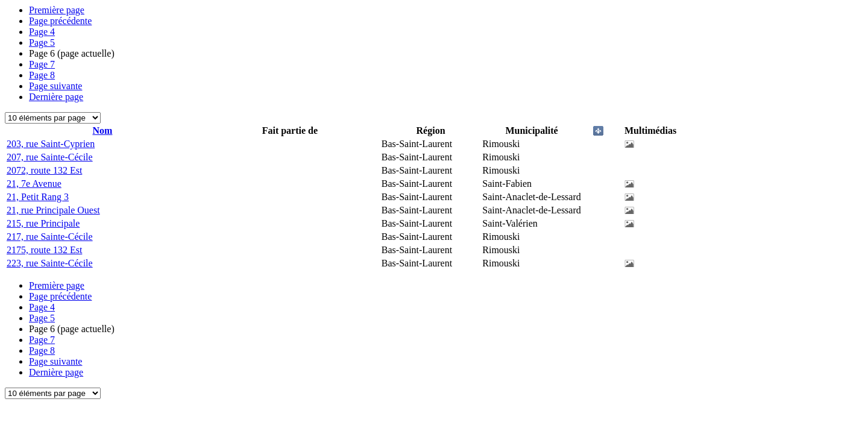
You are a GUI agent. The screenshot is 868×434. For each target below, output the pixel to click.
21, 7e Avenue (34, 184)
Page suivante (55, 86)
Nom (103, 131)
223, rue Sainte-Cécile (50, 263)
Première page (57, 10)
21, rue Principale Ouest (53, 210)
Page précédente (60, 21)
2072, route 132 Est (44, 170)
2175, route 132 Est (44, 250)
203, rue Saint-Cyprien (51, 144)
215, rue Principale (43, 223)
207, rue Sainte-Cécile (50, 157)
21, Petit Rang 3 (38, 197)
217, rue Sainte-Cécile (50, 237)
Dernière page (56, 97)
